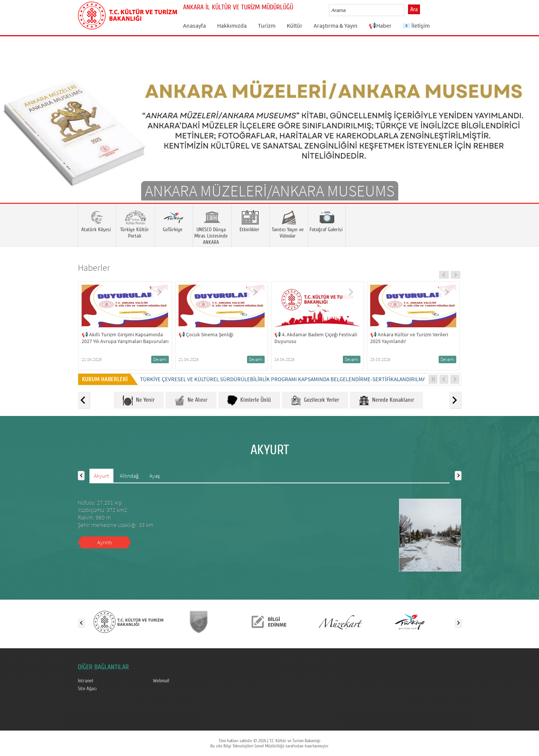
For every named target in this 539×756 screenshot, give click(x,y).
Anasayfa (194, 25)
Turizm (267, 25)
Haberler (94, 268)
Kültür (295, 25)
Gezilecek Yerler (315, 400)
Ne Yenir (139, 400)
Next (526, 131)
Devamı (160, 359)
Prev (13, 131)
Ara (414, 9)
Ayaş (155, 476)
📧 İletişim (416, 25)
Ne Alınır (191, 400)
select (406, 10)
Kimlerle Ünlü (249, 400)
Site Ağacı (87, 689)
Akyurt (101, 476)
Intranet (86, 681)
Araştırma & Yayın (336, 25)
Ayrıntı (105, 542)
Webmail (161, 681)
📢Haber (380, 25)
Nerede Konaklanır (386, 400)
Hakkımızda (232, 25)
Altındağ (129, 476)
